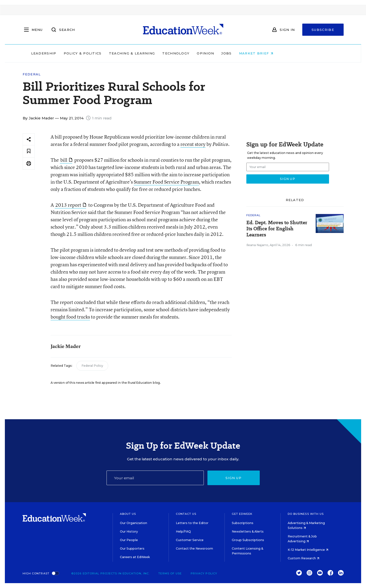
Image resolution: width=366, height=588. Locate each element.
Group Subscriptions (248, 540)
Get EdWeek (242, 514)
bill (66, 160)
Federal (32, 74)
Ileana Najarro (257, 245)
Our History (129, 531)
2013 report (71, 205)
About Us (128, 514)
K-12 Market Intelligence (308, 550)
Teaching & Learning (163, 53)
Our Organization (134, 523)
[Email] (155, 478)
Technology (207, 53)
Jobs (258, 53)
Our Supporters (132, 548)
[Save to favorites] (29, 151)
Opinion (237, 53)
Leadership (75, 53)
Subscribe (323, 30)
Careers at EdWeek (135, 557)
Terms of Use (170, 573)
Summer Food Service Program (166, 182)
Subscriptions (243, 523)
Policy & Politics (114, 53)
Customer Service (190, 540)
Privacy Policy (204, 573)
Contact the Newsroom (194, 548)
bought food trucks (70, 317)
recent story (193, 144)
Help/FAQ (183, 531)
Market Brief (287, 53)
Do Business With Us (306, 514)
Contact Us (186, 514)
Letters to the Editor (192, 523)
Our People (129, 540)
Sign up (233, 478)
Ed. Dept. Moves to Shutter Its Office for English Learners (277, 229)
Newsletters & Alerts (248, 531)
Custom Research (304, 558)
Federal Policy (92, 366)
